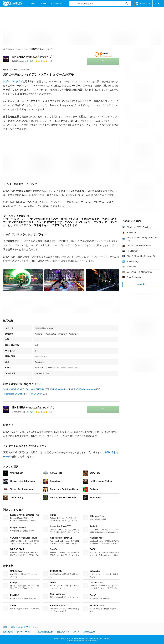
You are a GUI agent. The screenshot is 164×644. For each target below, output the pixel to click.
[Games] (19, 49)
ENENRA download (59, 389)
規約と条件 (8, 632)
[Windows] (11, 49)
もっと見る (142, 284)
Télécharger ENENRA (13, 394)
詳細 (5, 627)
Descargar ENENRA (35, 389)
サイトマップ (32, 627)
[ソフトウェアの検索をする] (127, 4)
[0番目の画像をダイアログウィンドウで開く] (23, 280)
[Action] (26, 49)
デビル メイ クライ (13, 81)
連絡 (13, 627)
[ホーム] (4, 49)
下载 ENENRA (36, 394)
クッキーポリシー (25, 632)
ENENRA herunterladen (85, 389)
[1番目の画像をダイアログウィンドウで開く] (64, 280)
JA (157, 4)
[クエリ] (100, 4)
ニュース (32, 4)
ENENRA (34, 57)
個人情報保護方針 (45, 632)
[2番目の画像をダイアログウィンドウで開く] (105, 280)
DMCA (76, 632)
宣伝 (20, 627)
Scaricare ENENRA (12, 389)
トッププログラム (56, 4)
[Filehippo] (13, 4)
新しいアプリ (63, 632)
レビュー (42, 4)
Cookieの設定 (89, 632)
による (20, 61)
